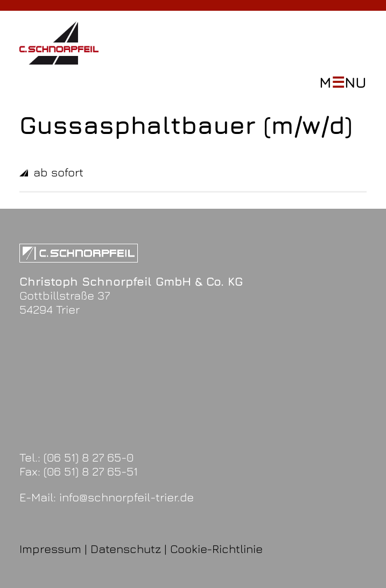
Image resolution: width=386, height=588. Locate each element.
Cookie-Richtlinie (216, 549)
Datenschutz (126, 549)
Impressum (50, 549)
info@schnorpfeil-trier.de (127, 497)
